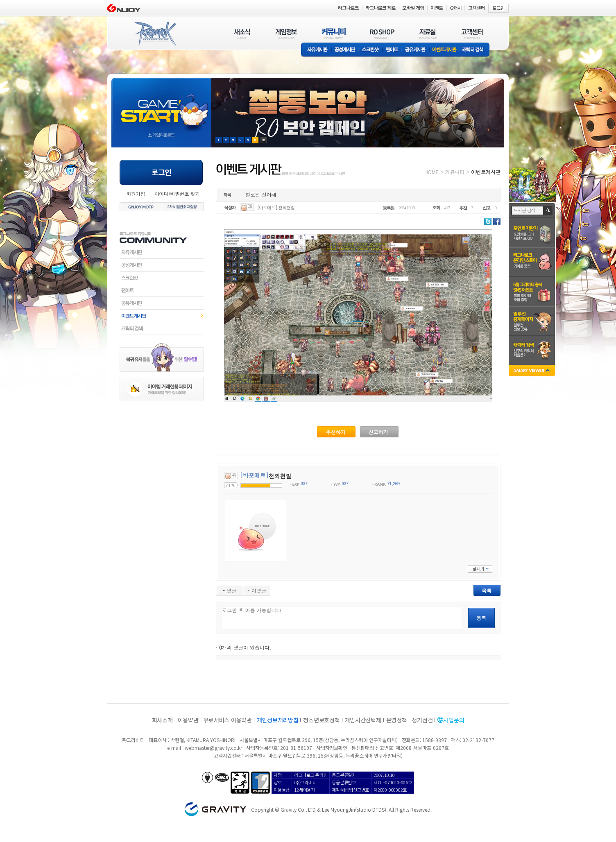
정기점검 (422, 720)
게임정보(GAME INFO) (286, 34)
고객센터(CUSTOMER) (472, 34)
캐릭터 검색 (476, 50)
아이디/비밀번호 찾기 (177, 194)
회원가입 (136, 194)
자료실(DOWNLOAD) (428, 34)
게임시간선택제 (363, 720)
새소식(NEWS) (242, 34)
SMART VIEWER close (533, 371)
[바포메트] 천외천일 (276, 207)
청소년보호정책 (321, 720)
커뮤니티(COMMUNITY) (334, 34)
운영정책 (397, 720)
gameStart (161, 105)
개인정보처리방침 (278, 720)
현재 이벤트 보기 (264, 140)
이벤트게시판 (445, 50)
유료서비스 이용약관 (228, 720)
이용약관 (188, 720)
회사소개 (162, 720)
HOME (431, 172)
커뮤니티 (455, 172)
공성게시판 (345, 50)
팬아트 (392, 50)
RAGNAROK (155, 34)
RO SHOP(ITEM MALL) (382, 34)
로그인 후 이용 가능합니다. (342, 618)
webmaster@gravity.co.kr (213, 748)
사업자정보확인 (332, 748)
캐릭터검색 (162, 328)
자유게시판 (316, 50)
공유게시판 (416, 50)
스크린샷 (371, 50)
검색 (548, 210)
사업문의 (454, 720)
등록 (481, 618)
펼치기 (480, 569)
